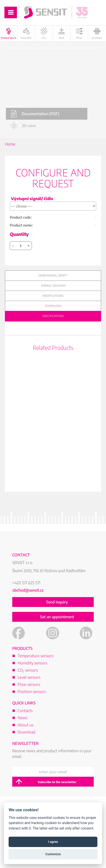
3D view (23, 125)
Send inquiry (57, 602)
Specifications (53, 316)
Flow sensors (29, 684)
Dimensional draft (53, 275)
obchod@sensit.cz (28, 590)
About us (26, 725)
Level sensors (29, 677)
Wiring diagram (53, 286)
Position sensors (32, 692)
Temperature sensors (36, 656)
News (23, 718)
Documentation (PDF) (35, 114)
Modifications (53, 296)
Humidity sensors (33, 663)
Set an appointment (57, 617)
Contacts (25, 711)
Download (53, 306)
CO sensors (28, 670)
